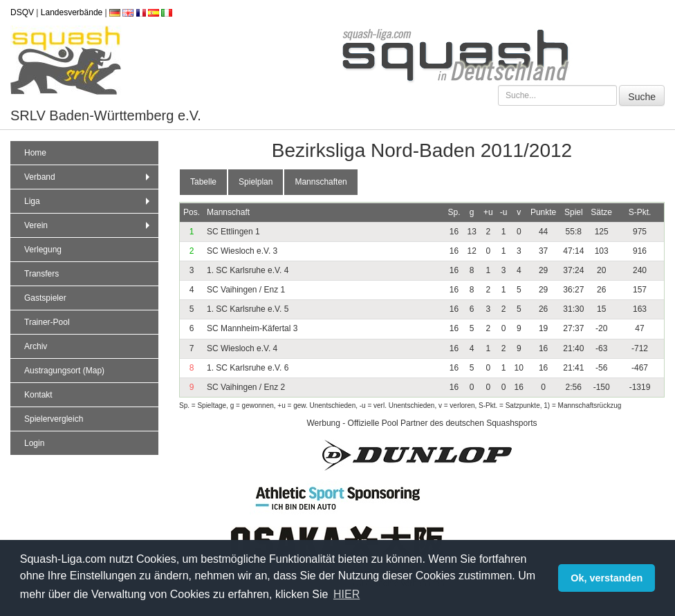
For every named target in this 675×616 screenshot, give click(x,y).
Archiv (36, 346)
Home (35, 153)
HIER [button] (346, 594)
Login (34, 443)
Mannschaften (321, 182)
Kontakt (38, 395)
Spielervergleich (54, 419)
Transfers (41, 274)
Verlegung (43, 250)
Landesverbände (72, 12)
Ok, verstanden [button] (607, 578)
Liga (89, 201)
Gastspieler (45, 298)
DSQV (22, 12)
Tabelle (203, 182)
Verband (89, 177)
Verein (89, 225)
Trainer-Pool (47, 322)
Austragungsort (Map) (64, 371)
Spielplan (256, 182)
